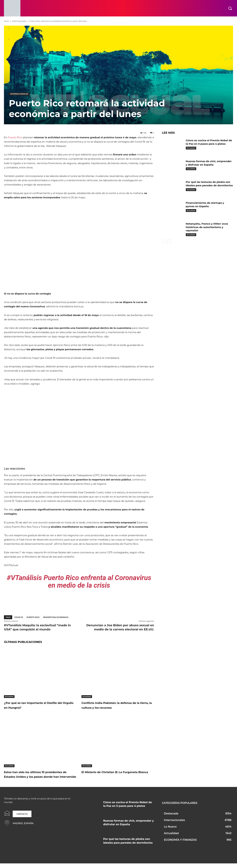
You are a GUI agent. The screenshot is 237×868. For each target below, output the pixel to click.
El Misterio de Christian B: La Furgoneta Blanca (108, 774)
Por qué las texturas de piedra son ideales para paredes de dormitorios (209, 185)
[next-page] (169, 242)
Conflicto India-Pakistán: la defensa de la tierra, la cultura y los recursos (115, 705)
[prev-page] (164, 242)
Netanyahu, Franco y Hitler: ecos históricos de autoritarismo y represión (208, 227)
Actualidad (9, 697)
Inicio (6, 21)
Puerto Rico (15, 137)
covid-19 (19, 617)
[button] (230, 8)
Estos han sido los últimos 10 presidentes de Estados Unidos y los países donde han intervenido (38, 777)
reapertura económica (56, 617)
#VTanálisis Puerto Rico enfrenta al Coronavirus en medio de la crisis (79, 581)
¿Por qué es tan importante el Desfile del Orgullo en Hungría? (39, 705)
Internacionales (19, 21)
